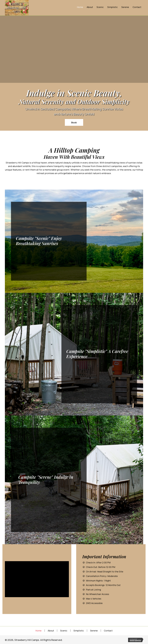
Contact (108, 631)
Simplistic (79, 631)
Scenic (64, 631)
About (51, 631)
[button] (74, 122)
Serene (94, 631)
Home (38, 631)
